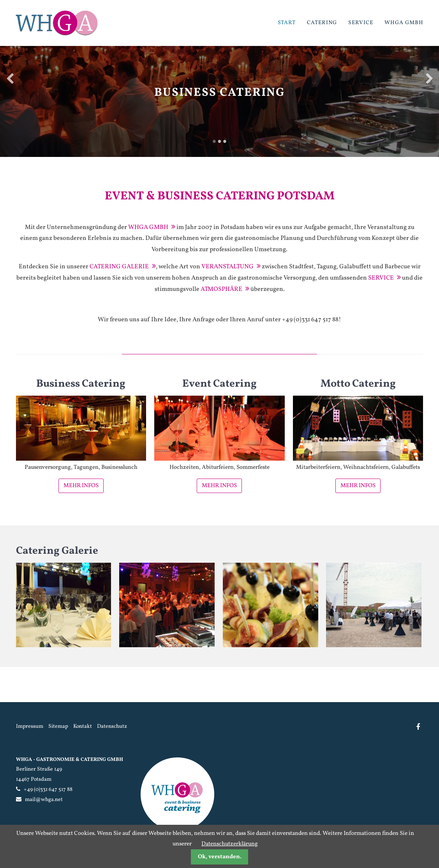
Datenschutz (112, 726)
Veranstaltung (227, 267)
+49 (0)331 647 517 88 (48, 790)
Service (361, 23)
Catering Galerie (119, 267)
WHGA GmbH (404, 23)
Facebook (418, 727)
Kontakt (83, 726)
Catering (322, 23)
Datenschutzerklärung (230, 844)
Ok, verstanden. (220, 857)
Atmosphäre (221, 289)
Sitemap (58, 726)
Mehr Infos (81, 486)
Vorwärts (429, 78)
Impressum (30, 726)
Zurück (10, 78)
